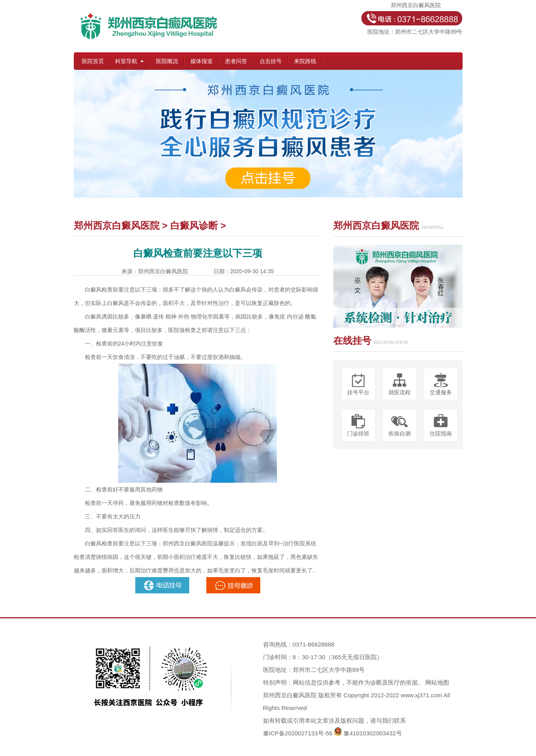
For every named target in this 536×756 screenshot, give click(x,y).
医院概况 (167, 61)
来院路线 (305, 61)
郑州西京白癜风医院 (117, 225)
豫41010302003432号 (373, 733)
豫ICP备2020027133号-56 (298, 733)
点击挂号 (271, 61)
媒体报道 (202, 61)
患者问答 (236, 61)
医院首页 (93, 61)
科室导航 (126, 61)
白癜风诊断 (194, 225)
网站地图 (437, 682)
